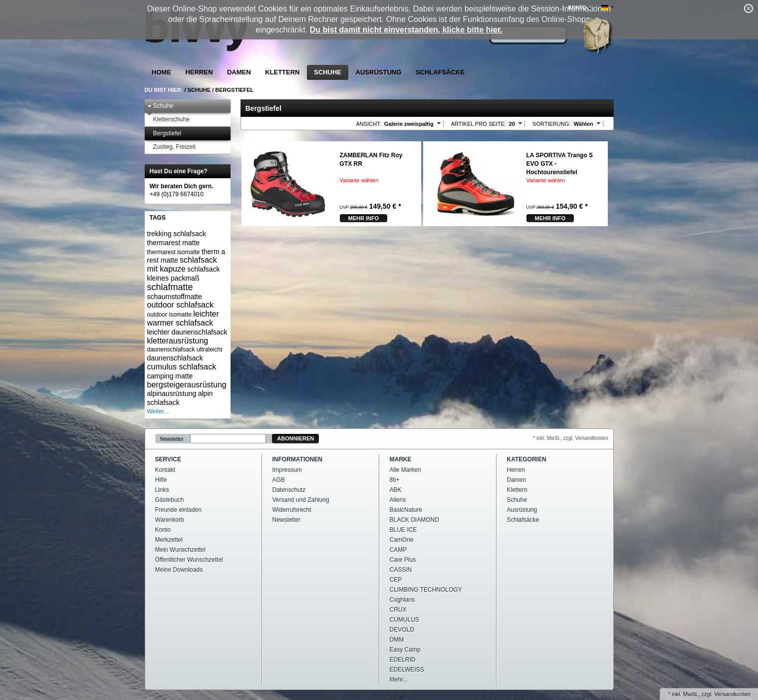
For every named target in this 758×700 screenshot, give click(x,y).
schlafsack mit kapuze (182, 264)
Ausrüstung (379, 72)
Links (162, 490)
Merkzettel (169, 540)
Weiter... (158, 411)
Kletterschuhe (168, 120)
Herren (199, 72)
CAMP (398, 550)
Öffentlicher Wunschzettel (189, 560)
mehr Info (364, 218)
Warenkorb (170, 520)
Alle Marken (405, 470)
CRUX (398, 610)
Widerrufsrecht (292, 510)
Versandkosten (732, 694)
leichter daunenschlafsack (187, 332)
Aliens (398, 500)
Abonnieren (295, 438)
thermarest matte (174, 243)
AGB (279, 480)
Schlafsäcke (440, 72)
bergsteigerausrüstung (187, 385)
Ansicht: (369, 124)
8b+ (395, 480)
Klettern (282, 72)
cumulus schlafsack (182, 367)
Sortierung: (551, 124)
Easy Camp (405, 650)
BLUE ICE (403, 530)
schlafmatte (170, 287)
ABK (396, 490)
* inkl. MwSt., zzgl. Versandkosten (570, 438)
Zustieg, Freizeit (171, 147)
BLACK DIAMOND (414, 520)
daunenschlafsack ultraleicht (185, 350)
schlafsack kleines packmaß (184, 274)
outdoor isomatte (169, 315)
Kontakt (165, 470)
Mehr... (399, 680)
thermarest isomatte (174, 252)
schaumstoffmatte (175, 297)
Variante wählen (359, 180)
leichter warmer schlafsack (183, 318)
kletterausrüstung (178, 341)
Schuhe (328, 72)
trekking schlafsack (177, 234)
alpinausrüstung (172, 393)
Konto (163, 530)
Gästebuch (170, 500)
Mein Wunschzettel (180, 550)
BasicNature (406, 510)
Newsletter (172, 439)
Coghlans (402, 600)
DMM (397, 640)
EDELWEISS (407, 670)
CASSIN (401, 570)
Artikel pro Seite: (479, 124)
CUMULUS (404, 620)
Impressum (287, 470)
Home (161, 72)
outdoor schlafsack (180, 305)
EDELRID (403, 660)
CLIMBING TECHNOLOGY (426, 590)
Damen (239, 72)
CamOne (402, 540)
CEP (396, 580)
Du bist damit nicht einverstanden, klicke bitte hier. (406, 30)
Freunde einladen (178, 510)
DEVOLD (402, 630)
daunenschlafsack (175, 358)
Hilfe (161, 480)
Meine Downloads (179, 570)
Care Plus (403, 560)
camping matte (170, 376)
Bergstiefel (234, 90)
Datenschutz (289, 490)
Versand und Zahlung (301, 500)
